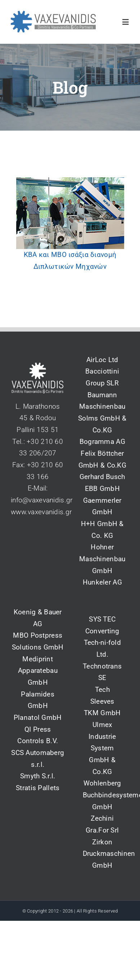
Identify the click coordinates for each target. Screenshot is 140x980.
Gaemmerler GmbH (102, 506)
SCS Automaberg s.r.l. (38, 759)
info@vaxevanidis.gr (42, 500)
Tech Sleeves (102, 695)
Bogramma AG (102, 442)
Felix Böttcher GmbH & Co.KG (102, 459)
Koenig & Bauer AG (38, 618)
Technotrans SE (102, 672)
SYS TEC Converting (102, 625)
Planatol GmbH (38, 718)
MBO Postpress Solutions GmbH (38, 641)
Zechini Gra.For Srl (102, 824)
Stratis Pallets (38, 788)
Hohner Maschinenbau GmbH (102, 559)
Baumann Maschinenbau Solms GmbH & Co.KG (102, 412)
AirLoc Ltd (102, 360)
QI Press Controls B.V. (38, 735)
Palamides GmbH (38, 700)
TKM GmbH (102, 713)
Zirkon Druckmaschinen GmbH (103, 854)
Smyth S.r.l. (38, 776)
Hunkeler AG (102, 582)
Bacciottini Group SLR (102, 377)
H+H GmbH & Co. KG (102, 530)
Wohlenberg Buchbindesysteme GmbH (103, 795)
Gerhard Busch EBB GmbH (102, 483)
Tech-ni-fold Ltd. (102, 648)
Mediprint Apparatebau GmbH (38, 671)
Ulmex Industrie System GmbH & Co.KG (102, 748)
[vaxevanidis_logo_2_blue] (53, 14)
